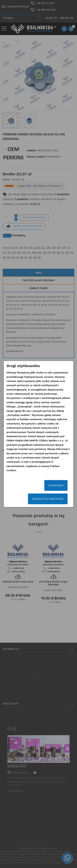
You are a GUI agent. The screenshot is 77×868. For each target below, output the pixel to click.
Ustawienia (56, 485)
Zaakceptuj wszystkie (48, 499)
